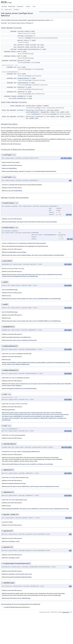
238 (11, 144)
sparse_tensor (8, 10)
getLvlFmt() (12, 410)
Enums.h (18, 144)
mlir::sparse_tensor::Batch (16, 457)
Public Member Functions (45, 12)
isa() (9, 191)
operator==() (30, 171)
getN (19, 52)
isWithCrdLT (21, 92)
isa (18, 67)
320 (12, 272)
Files (35, 6)
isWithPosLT (21, 87)
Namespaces (21, 6)
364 (12, 590)
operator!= (21, 47)
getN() (16, 413)
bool (15, 45)
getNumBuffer (22, 96)
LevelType (16, 10)
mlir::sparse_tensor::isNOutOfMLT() (12, 416)
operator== (21, 45)
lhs (38, 45)
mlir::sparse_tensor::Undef (30, 461)
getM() (12, 413)
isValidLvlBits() (12, 168)
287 (12, 188)
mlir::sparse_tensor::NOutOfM (62, 384)
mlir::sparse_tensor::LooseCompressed (42, 384)
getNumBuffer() (42, 363)
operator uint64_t (23, 40)
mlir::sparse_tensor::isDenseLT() (34, 414)
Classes (29, 6)
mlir (2, 10)
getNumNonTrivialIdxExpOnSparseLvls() (58, 363)
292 (12, 525)
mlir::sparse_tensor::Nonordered (26, 222)
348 (12, 503)
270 (12, 219)
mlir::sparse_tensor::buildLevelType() (21, 255)
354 (12, 480)
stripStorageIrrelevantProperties (29, 49)
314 (12, 293)
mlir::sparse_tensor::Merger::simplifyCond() (17, 364)
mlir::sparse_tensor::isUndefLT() (11, 418)
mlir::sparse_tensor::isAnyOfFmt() (12, 459)
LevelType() (23, 252)
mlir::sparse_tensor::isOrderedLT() (33, 416)
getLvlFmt (21, 60)
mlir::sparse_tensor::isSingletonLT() (53, 416)
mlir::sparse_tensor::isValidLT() (27, 464)
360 (12, 334)
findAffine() (13, 363)
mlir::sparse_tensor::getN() (18, 321)
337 (12, 381)
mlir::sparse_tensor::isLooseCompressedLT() (56, 414)
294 (12, 555)
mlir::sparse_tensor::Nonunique (48, 222)
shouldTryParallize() (31, 389)
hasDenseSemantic (23, 83)
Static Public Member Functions (57, 12)
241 (12, 454)
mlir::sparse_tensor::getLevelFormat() (21, 274)
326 (12, 407)
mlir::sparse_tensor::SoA (25, 574)
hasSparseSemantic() (37, 413)
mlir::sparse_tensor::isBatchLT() (53, 413)
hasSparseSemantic (23, 78)
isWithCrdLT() (18, 389)
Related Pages (12, 6)
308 (12, 315)
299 (12, 571)
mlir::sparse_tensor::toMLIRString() (20, 598)
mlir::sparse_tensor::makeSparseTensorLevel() (49, 274)
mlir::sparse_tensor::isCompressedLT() (13, 414)
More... (52, 20)
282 (12, 165)
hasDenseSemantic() (14, 337)
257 (12, 249)
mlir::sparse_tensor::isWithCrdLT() (20, 486)
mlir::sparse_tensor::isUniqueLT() (30, 418)
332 (12, 438)
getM (19, 56)
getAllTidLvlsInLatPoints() (29, 363)
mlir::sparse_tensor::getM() (18, 299)
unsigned (14, 96)
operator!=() (22, 171)
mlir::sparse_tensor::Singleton (13, 386)
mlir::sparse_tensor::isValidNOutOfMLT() (38, 299)
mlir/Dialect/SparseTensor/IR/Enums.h (20, 23)
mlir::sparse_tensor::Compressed (18, 384)
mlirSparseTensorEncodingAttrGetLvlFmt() (14, 276)
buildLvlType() (14, 171)
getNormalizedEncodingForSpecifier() (21, 577)
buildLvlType (30, 110)
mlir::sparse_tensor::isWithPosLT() (30, 509)
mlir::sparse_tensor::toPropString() (51, 595)
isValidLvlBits (31, 106)
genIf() (19, 363)
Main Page (4, 6)
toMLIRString (22, 98)
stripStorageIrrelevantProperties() (46, 171)
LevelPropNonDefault (12, 72)
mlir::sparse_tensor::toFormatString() (27, 595)
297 (12, 538)
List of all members (69, 12)
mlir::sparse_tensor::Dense (51, 457)
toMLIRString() (34, 276)
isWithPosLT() (27, 337)
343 (12, 357)
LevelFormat (29, 36)
